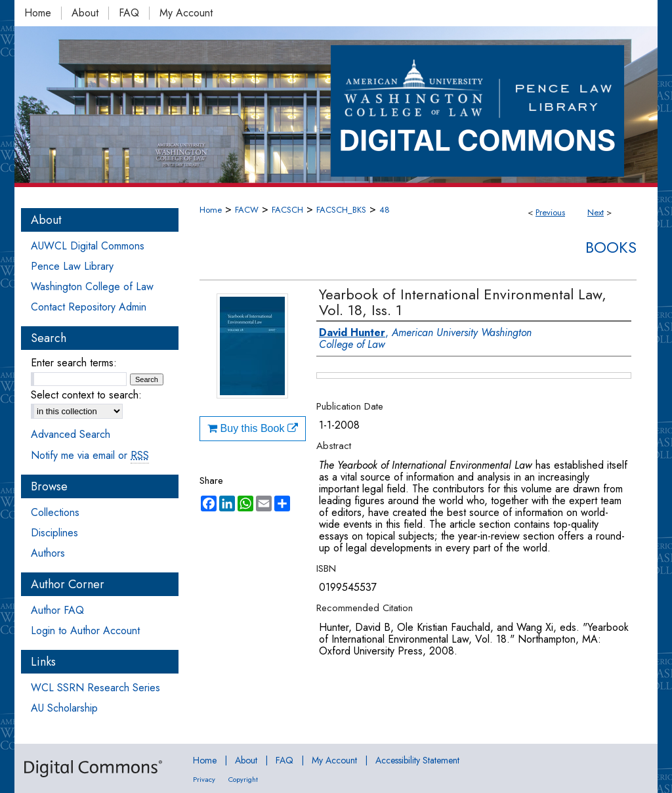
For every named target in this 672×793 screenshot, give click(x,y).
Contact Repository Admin (89, 307)
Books (611, 247)
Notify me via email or (90, 455)
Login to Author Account (85, 631)
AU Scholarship (64, 708)
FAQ (284, 760)
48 (385, 210)
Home (211, 210)
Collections (55, 512)
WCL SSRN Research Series (95, 688)
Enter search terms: (74, 363)
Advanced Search (71, 434)
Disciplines (54, 533)
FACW (247, 210)
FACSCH (287, 210)
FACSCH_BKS (341, 210)
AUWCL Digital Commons (88, 246)
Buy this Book (253, 428)
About (246, 760)
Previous (550, 212)
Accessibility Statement (417, 760)
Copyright (243, 779)
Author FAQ (57, 610)
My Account (334, 760)
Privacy (204, 779)
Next (596, 212)
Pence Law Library (72, 266)
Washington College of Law (92, 287)
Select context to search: (86, 395)
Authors (48, 553)
